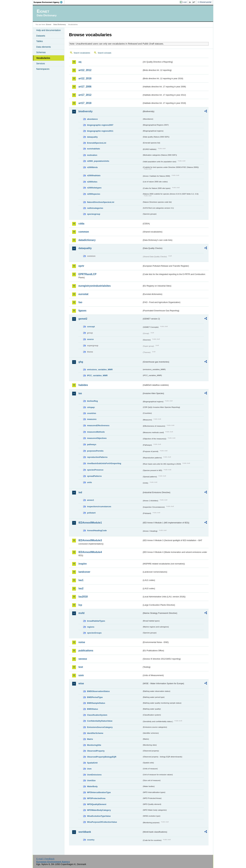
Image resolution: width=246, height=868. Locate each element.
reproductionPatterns (97, 457)
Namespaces (43, 69)
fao (80, 302)
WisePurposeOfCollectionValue (102, 822)
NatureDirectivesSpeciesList (101, 202)
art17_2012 (85, 95)
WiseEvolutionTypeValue (99, 816)
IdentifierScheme (95, 733)
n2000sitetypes (94, 188)
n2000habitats (94, 175)
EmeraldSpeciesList (97, 143)
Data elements (44, 47)
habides (83, 385)
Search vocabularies (82, 53)
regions (91, 627)
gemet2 (83, 319)
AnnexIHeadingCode (97, 530)
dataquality (92, 137)
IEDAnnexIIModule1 (90, 523)
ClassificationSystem (97, 715)
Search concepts (104, 53)
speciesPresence (95, 470)
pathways (92, 444)
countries (92, 413)
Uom (89, 769)
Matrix (90, 739)
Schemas (41, 52)
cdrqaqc (91, 407)
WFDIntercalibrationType (99, 792)
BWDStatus (93, 709)
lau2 (81, 588)
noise (82, 642)
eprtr (81, 266)
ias (80, 393)
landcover (84, 572)
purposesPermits (95, 451)
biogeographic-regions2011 (100, 131)
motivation (92, 155)
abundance (92, 119)
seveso (83, 659)
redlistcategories (95, 208)
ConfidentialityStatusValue (100, 721)
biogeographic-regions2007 (100, 125)
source (90, 339)
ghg (81, 362)
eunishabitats (94, 149)
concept (91, 327)
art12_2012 (85, 70)
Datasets (41, 36)
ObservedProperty (96, 751)
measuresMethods (96, 432)
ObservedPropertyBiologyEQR (102, 757)
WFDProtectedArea (96, 798)
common (84, 232)
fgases (82, 311)
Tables (40, 41)
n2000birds (92, 167)
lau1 (81, 580)
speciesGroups (94, 633)
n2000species (94, 194)
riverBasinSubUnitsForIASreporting (104, 463)
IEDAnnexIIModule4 (90, 552)
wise (81, 683)
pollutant (91, 513)
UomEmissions (94, 775)
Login (185, 2)
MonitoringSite (94, 745)
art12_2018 (85, 78)
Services (41, 63)
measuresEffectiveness (98, 425)
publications (86, 651)
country (91, 840)
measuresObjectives (97, 438)
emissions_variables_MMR (100, 370)
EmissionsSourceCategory (100, 727)
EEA (49, 2)
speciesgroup (94, 214)
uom (81, 675)
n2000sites (92, 182)
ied (80, 492)
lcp (80, 605)
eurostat (83, 294)
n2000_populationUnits (98, 161)
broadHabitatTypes (96, 621)
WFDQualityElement (97, 804)
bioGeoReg (92, 401)
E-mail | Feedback (45, 859)
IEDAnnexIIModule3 (90, 540)
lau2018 (83, 597)
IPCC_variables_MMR (97, 375)
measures (92, 419)
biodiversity (86, 111)
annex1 (91, 500)
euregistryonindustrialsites (95, 286)
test (81, 667)
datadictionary (87, 240)
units (90, 482)
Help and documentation (48, 30)
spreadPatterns (94, 476)
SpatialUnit (92, 763)
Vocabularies (43, 58)
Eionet (49, 24)
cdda (81, 224)
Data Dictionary (60, 24)
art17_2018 (85, 103)
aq (80, 62)
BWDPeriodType (95, 697)
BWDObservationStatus (98, 691)
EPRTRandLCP (87, 274)
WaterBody (92, 786)
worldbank (85, 832)
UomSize (91, 780)
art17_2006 (85, 87)
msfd (81, 613)
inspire (83, 564)
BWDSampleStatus (96, 703)
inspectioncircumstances (99, 506)
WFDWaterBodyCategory (99, 810)
